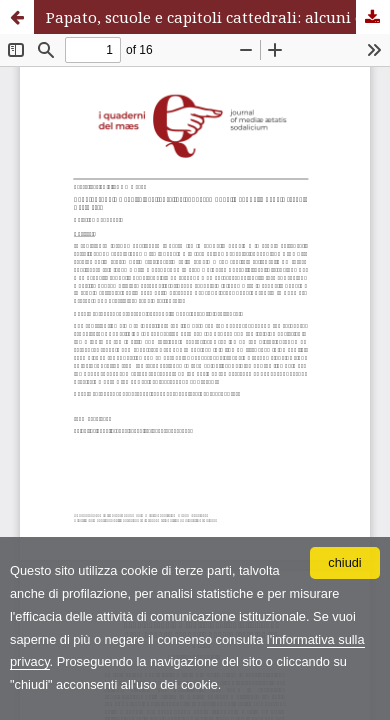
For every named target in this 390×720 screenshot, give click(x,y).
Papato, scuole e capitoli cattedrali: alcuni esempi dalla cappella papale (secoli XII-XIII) (218, 17)
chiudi (344, 562)
